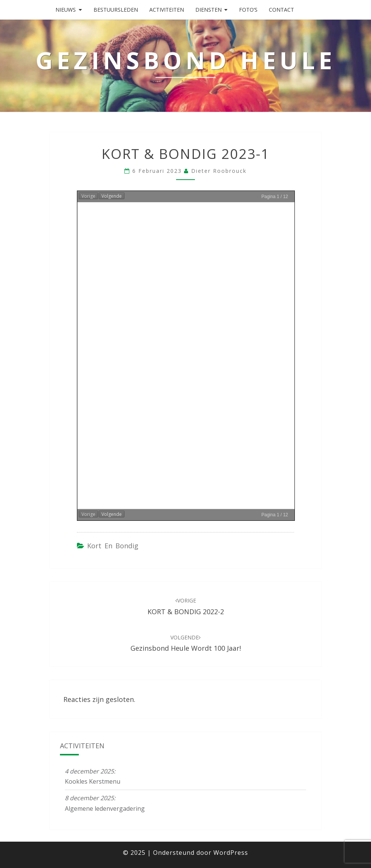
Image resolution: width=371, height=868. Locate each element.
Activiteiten (167, 10)
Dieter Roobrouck (219, 171)
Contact (281, 10)
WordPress (231, 853)
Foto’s (248, 10)
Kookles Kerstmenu (93, 781)
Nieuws (66, 10)
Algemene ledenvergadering (105, 809)
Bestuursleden (116, 10)
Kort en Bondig (113, 546)
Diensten (208, 10)
